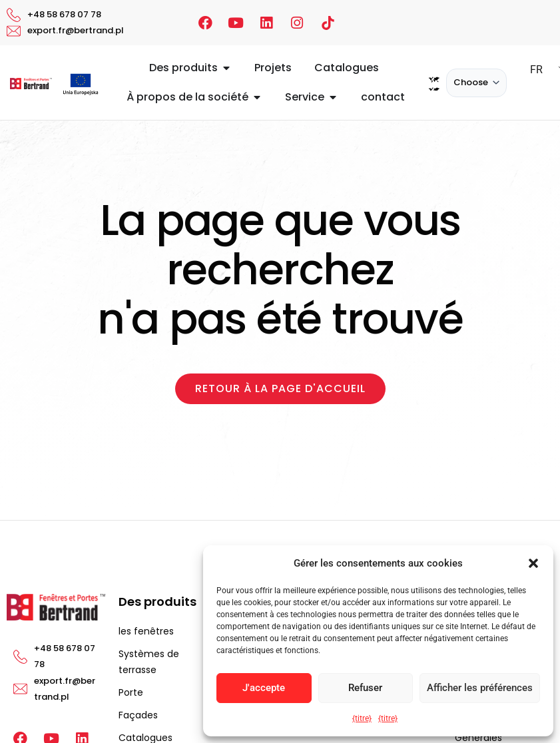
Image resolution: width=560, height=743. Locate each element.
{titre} (362, 718)
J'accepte (264, 688)
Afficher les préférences (480, 688)
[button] (533, 563)
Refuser (365, 688)
